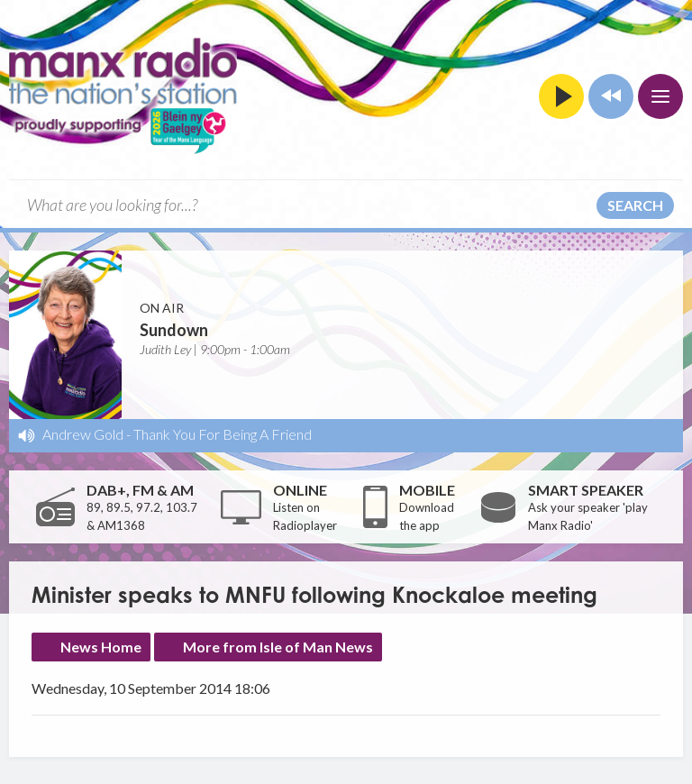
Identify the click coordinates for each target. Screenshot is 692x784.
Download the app (427, 516)
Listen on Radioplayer (305, 516)
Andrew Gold (83, 434)
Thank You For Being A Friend (223, 434)
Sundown (174, 330)
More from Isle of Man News (278, 647)
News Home (101, 647)
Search (635, 205)
